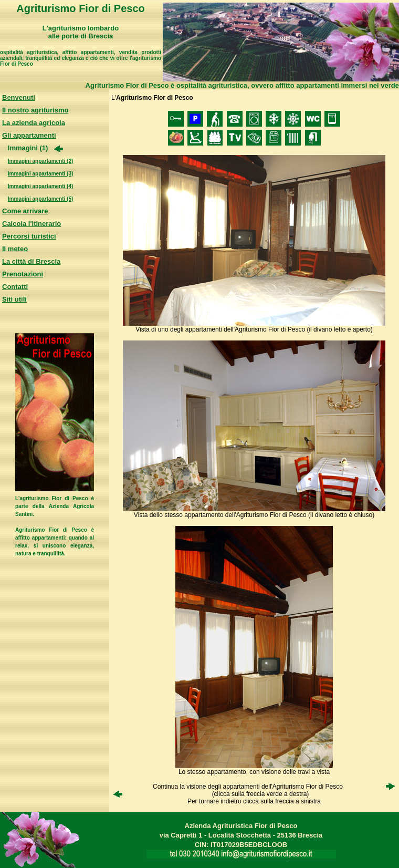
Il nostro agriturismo (35, 110)
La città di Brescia (31, 261)
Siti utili (14, 299)
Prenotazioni (23, 274)
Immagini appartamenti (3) (40, 174)
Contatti (15, 287)
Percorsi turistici (29, 236)
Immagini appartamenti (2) (40, 161)
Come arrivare (25, 211)
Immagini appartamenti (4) (40, 186)
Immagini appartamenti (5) (40, 199)
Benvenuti (19, 97)
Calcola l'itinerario (31, 224)
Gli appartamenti (29, 135)
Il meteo (15, 249)
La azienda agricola (34, 123)
